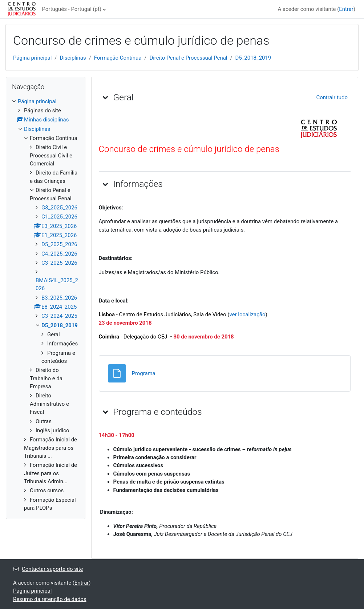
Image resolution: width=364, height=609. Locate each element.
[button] (105, 97)
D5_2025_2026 (59, 244)
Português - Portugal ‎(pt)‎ (72, 9)
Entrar (346, 9)
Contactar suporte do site (48, 569)
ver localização (248, 314)
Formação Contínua (118, 58)
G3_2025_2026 (59, 208)
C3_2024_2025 (59, 316)
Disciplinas (73, 58)
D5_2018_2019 (253, 58)
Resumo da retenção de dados (50, 599)
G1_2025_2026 (59, 217)
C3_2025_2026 (59, 263)
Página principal (32, 58)
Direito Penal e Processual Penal (188, 58)
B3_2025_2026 (59, 298)
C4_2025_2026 (59, 254)
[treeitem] (46, 305)
